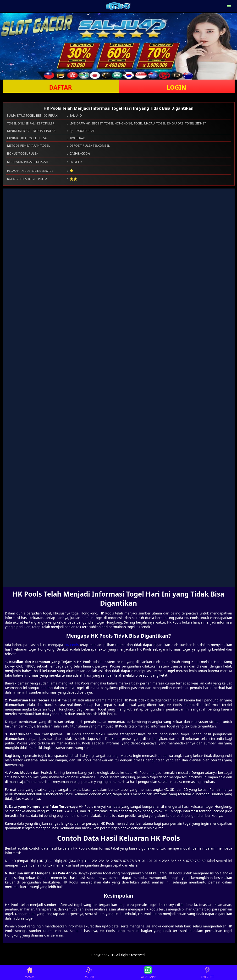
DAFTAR (60, 87)
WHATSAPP (148, 973)
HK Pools (72, 645)
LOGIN (176, 87)
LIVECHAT (207, 973)
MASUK (30, 973)
